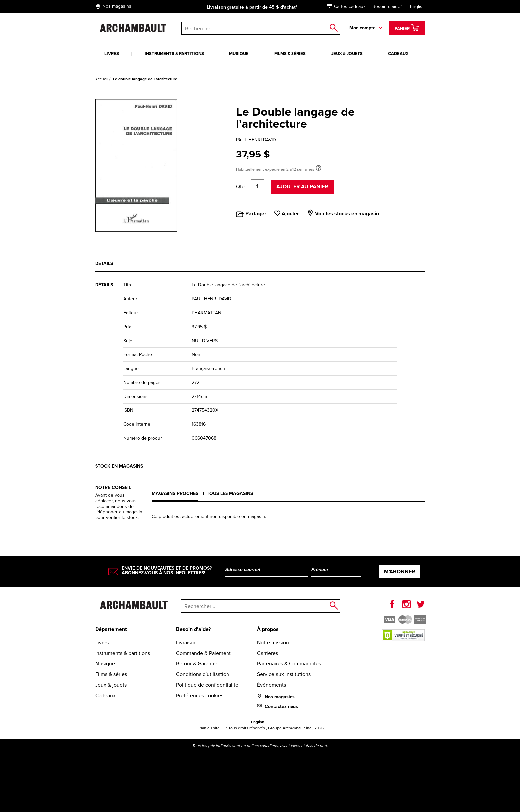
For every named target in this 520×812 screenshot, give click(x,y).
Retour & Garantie (197, 664)
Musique (239, 54)
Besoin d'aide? (387, 6)
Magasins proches (175, 494)
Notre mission (273, 642)
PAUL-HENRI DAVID (256, 140)
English (417, 6)
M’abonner (399, 571)
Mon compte (362, 28)
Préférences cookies (200, 695)
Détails (104, 263)
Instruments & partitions (174, 54)
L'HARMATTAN (206, 313)
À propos (268, 629)
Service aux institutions (284, 674)
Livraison (186, 642)
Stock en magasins (119, 466)
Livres (112, 54)
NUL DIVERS (205, 341)
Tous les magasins (230, 494)
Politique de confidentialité (207, 685)
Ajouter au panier (302, 187)
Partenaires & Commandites (289, 664)
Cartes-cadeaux (346, 6)
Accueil (102, 79)
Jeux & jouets (347, 54)
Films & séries (290, 54)
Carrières (267, 653)
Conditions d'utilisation (203, 674)
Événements (271, 685)
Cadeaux (398, 54)
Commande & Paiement (203, 653)
